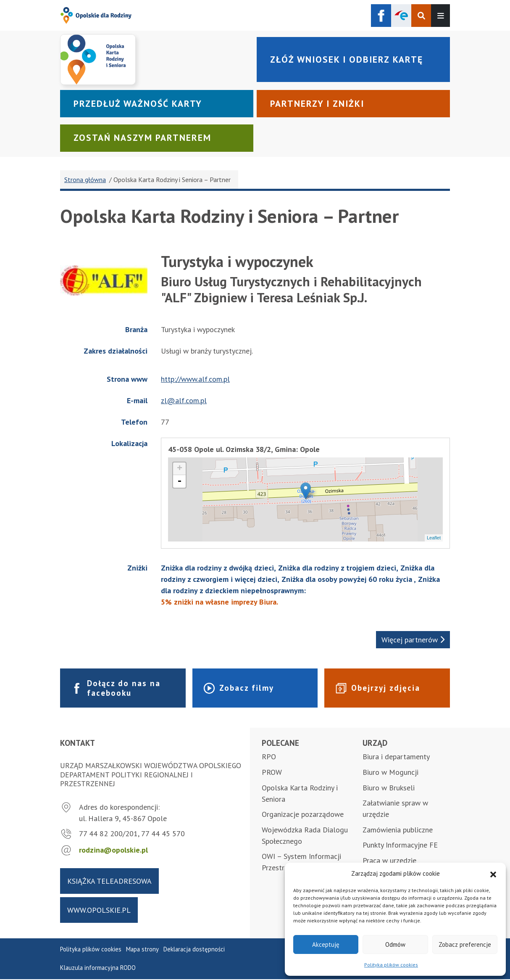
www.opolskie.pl (99, 910)
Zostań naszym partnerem (143, 138)
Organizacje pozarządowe (303, 815)
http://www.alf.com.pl (195, 380)
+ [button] (180, 469)
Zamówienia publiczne (398, 831)
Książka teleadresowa (109, 881)
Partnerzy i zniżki (319, 104)
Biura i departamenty (396, 757)
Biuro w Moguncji (390, 773)
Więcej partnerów (413, 640)
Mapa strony (142, 950)
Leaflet (434, 539)
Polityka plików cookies (391, 965)
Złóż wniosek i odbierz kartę (349, 59)
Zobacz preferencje (465, 944)
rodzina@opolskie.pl (113, 851)
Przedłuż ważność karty (139, 104)
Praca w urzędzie (389, 861)
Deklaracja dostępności (194, 950)
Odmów (395, 944)
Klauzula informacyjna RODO (98, 968)
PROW (272, 773)
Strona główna (85, 180)
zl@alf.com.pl (184, 401)
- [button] (179, 482)
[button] (493, 874)
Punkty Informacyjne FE (400, 846)
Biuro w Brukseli (389, 788)
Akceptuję (326, 944)
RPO (269, 757)
